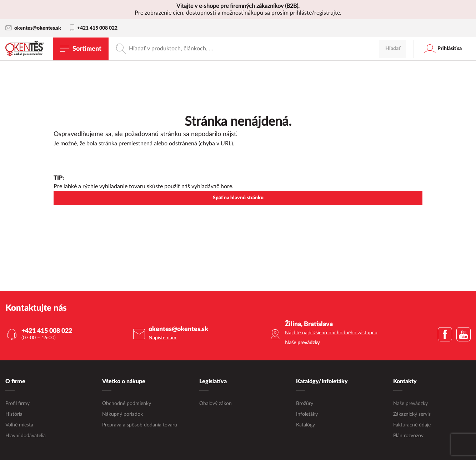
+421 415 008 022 (94, 28)
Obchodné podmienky (127, 404)
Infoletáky (307, 414)
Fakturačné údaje (412, 425)
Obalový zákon (216, 404)
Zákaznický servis (412, 414)
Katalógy (305, 425)
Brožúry (305, 404)
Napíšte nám (162, 338)
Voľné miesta (19, 425)
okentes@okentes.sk (33, 28)
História (14, 414)
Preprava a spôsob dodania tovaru (140, 425)
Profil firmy (17, 404)
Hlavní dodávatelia (26, 436)
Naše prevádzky (410, 404)
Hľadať (393, 49)
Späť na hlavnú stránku (238, 198)
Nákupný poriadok (122, 414)
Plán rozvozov (408, 436)
